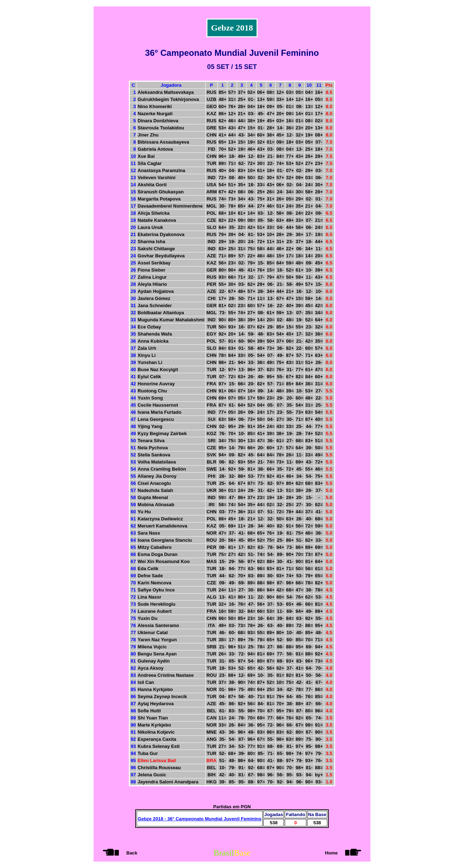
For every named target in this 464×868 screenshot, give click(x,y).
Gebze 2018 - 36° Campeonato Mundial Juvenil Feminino (200, 819)
